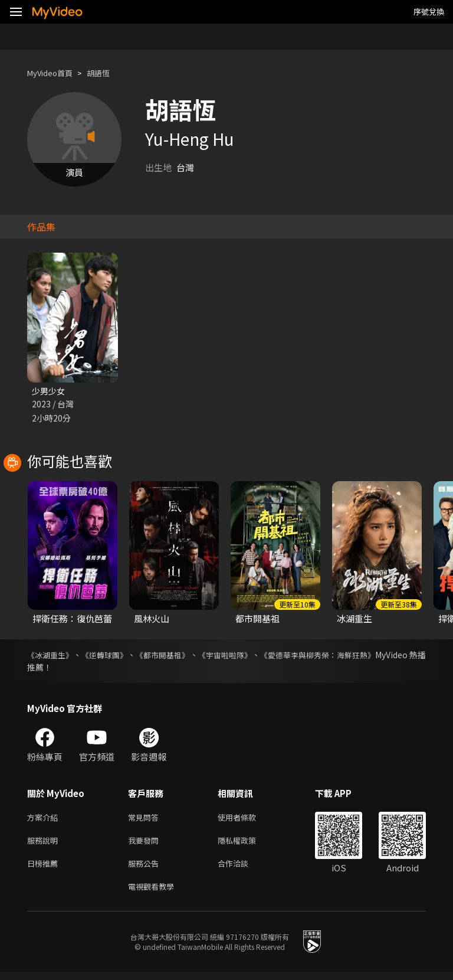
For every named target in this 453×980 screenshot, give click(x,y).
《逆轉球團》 (117, 656)
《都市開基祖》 (185, 656)
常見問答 (146, 819)
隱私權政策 (247, 844)
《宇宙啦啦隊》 (258, 656)
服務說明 (45, 844)
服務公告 (146, 869)
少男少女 (50, 391)
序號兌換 (429, 12)
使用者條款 (247, 819)
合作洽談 (242, 869)
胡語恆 (108, 73)
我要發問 (146, 844)
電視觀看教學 (155, 894)
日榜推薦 (45, 869)
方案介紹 (45, 819)
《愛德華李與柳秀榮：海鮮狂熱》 (364, 656)
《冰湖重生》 (52, 656)
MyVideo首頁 (54, 73)
